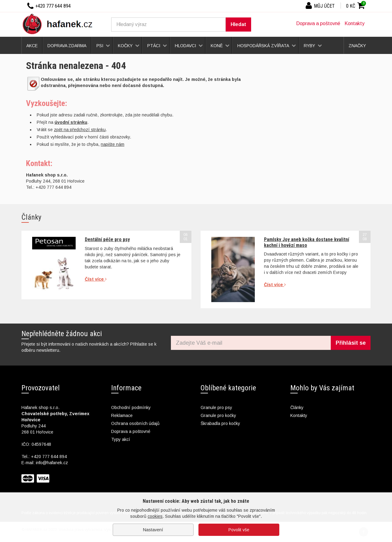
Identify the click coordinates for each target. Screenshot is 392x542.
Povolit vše (239, 530)
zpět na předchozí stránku (80, 130)
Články (297, 407)
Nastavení (153, 530)
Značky (357, 46)
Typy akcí (121, 439)
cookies (155, 516)
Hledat (238, 24)
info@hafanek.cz (52, 463)
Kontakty (354, 23)
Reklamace (122, 415)
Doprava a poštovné (318, 23)
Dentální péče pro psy (107, 239)
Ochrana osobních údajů (135, 423)
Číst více (96, 279)
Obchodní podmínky (131, 407)
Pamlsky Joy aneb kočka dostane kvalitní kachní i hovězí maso (307, 242)
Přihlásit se (351, 343)
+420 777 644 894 (49, 457)
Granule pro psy (216, 407)
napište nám (113, 144)
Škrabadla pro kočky (220, 423)
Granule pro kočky (218, 415)
